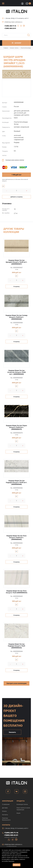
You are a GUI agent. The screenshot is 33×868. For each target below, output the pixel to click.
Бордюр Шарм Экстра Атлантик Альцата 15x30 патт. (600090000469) (17, 372)
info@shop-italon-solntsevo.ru (13, 22)
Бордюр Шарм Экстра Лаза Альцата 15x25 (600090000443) (17, 592)
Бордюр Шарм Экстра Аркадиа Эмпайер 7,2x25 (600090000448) (16, 74)
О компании (6, 804)
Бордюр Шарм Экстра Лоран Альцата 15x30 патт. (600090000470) (16, 427)
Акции (18, 813)
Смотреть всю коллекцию (16, 683)
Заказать (12, 732)
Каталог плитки (14, 48)
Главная (6, 48)
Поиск (29, 36)
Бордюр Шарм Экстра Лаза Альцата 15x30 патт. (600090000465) (16, 538)
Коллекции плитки (22, 804)
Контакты (5, 815)
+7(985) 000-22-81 (10, 28)
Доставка (5, 808)
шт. (3, 186)
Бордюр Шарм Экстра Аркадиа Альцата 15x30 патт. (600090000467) (16, 262)
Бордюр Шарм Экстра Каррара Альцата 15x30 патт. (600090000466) (17, 482)
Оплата (4, 811)
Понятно (17, 865)
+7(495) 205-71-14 (10, 26)
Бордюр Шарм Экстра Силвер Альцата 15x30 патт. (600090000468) (16, 317)
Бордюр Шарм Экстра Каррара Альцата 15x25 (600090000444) (16, 646)
